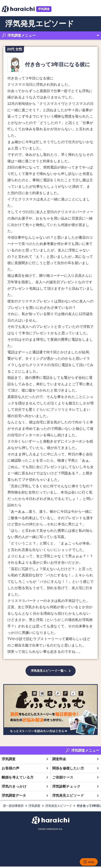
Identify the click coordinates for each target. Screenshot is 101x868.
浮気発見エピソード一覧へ (49, 671)
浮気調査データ (14, 797)
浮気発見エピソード (68, 797)
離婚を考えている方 (18, 779)
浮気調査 (44, 9)
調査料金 (59, 760)
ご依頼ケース (63, 779)
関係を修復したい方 (68, 770)
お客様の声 (10, 770)
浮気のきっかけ (14, 788)
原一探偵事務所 (13, 807)
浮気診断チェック (66, 788)
